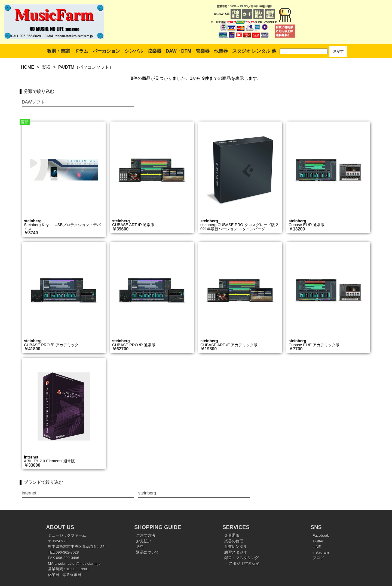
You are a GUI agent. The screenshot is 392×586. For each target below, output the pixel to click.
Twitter (318, 541)
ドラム (81, 51)
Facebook (321, 535)
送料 (140, 547)
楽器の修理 (234, 541)
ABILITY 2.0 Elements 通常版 (49, 461)
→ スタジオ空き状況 (242, 564)
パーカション (106, 51)
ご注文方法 (146, 535)
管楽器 (203, 51)
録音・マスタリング (241, 558)
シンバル (134, 51)
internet (31, 457)
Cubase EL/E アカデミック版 (314, 345)
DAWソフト (33, 102)
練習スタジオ (236, 552)
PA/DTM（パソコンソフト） (86, 67)
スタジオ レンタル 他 (254, 51)
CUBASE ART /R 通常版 (133, 225)
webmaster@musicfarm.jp (79, 564)
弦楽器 (154, 51)
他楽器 (221, 51)
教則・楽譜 (58, 51)
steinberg (33, 221)
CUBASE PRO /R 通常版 (134, 345)
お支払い (144, 541)
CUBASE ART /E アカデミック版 (229, 345)
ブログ (318, 558)
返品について (148, 552)
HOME (27, 67)
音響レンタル (236, 547)
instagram (321, 552)
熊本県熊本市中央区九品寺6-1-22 (76, 547)
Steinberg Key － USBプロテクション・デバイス (62, 227)
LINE (317, 547)
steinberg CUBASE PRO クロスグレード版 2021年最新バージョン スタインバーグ (239, 227)
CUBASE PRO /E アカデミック (51, 345)
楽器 (46, 67)
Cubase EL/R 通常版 (307, 225)
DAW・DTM (179, 51)
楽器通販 (232, 535)
